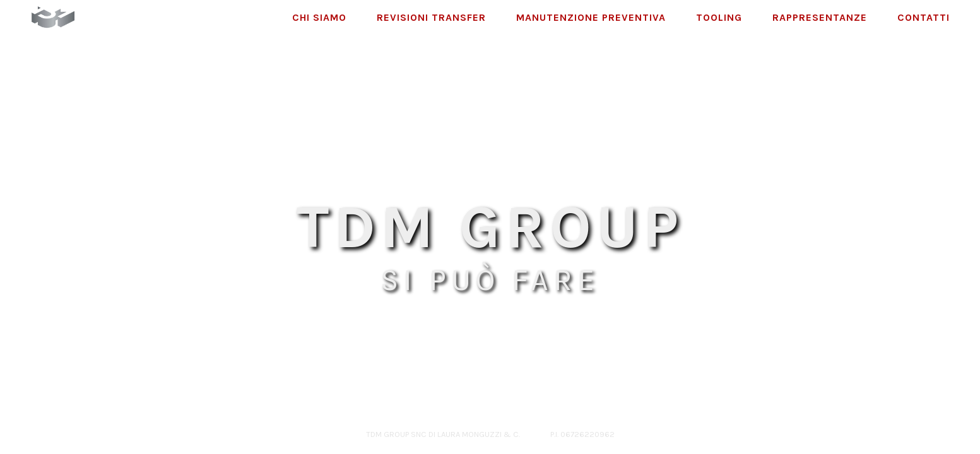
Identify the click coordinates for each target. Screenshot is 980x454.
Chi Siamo (319, 17)
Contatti (924, 17)
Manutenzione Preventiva (591, 17)
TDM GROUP (490, 227)
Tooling (719, 17)
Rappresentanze (820, 17)
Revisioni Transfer (431, 17)
